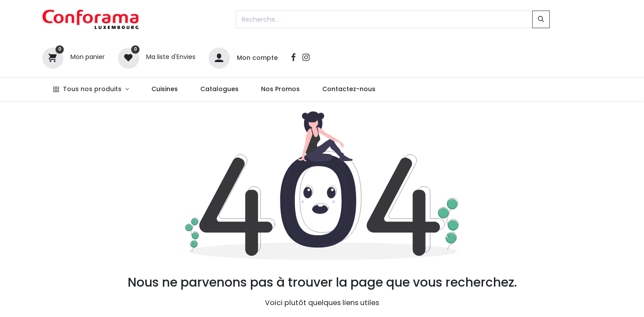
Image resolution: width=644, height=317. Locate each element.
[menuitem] (164, 89)
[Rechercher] (541, 19)
